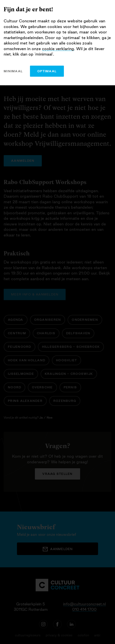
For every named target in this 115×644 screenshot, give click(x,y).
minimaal (13, 71)
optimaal (47, 71)
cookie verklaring (58, 49)
